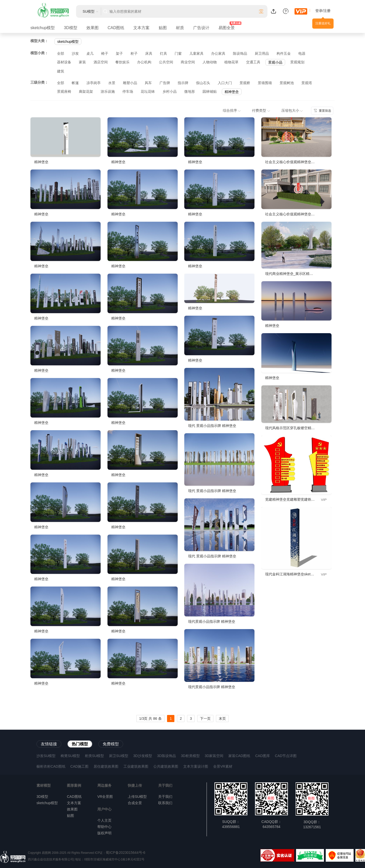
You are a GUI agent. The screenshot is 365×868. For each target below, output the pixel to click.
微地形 (190, 91)
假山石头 (203, 83)
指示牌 (183, 83)
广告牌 (165, 83)
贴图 (163, 28)
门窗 (178, 53)
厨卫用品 (262, 53)
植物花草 (231, 62)
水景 (112, 83)
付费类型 (261, 111)
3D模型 (70, 28)
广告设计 (201, 28)
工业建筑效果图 (136, 766)
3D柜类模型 (190, 756)
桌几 (90, 53)
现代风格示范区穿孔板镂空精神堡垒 (294, 428)
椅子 (105, 53)
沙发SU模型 (46, 756)
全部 (61, 53)
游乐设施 (108, 91)
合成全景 (135, 803)
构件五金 (284, 53)
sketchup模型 (43, 28)
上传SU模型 (137, 797)
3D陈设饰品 (167, 756)
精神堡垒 (232, 92)
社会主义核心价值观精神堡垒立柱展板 (295, 162)
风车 (148, 83)
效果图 (93, 28)
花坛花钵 (148, 91)
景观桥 (245, 83)
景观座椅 (64, 91)
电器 (302, 53)
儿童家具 (196, 53)
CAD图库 (263, 756)
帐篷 (75, 83)
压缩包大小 (292, 111)
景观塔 (307, 83)
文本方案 (141, 28)
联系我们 (165, 803)
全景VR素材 (223, 766)
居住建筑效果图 (106, 766)
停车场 (128, 91)
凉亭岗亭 (94, 83)
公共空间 (166, 62)
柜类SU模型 (94, 756)
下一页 (205, 719)
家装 (82, 62)
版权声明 (104, 833)
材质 (180, 28)
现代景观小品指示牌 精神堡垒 (212, 621)
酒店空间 (101, 62)
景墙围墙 (265, 83)
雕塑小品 (130, 83)
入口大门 (225, 83)
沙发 (75, 53)
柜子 (134, 53)
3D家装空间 (214, 756)
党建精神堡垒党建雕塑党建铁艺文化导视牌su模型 (304, 499)
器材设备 (64, 62)
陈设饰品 (240, 53)
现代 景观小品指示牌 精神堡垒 (212, 426)
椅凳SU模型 (70, 756)
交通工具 (253, 62)
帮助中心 (104, 827)
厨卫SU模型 (118, 756)
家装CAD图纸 (239, 756)
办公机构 (144, 62)
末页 (222, 719)
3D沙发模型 (143, 756)
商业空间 (188, 62)
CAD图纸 (116, 28)
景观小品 (275, 62)
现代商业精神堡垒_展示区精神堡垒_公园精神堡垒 (304, 274)
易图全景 (227, 28)
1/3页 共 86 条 (150, 719)
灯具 (163, 53)
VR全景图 (105, 797)
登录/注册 (323, 11)
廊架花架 (86, 91)
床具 (149, 53)
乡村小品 (170, 91)
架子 (119, 53)
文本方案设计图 (196, 766)
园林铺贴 (210, 91)
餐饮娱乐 (122, 62)
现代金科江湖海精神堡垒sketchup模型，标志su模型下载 (310, 574)
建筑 (61, 71)
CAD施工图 (80, 766)
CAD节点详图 (286, 756)
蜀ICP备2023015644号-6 (125, 853)
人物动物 (210, 62)
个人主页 (104, 820)
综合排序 (232, 111)
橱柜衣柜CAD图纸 (51, 766)
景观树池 (287, 83)
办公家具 (218, 53)
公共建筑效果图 (166, 766)
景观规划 (297, 62)
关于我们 (165, 797)
